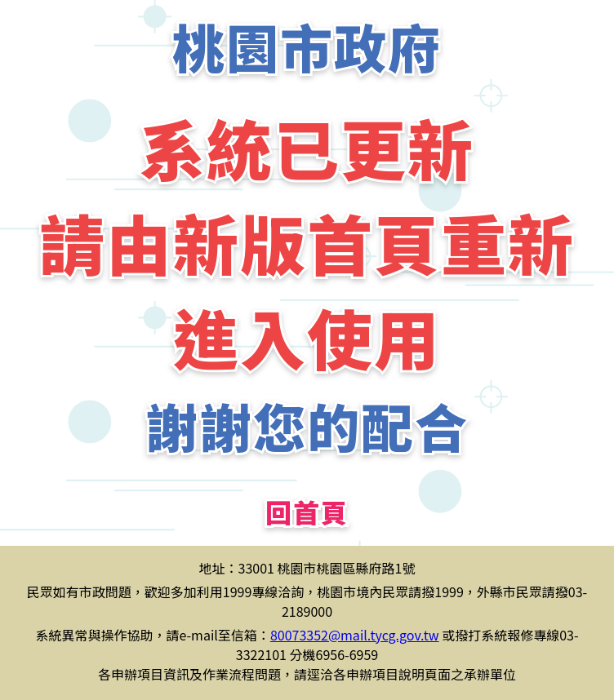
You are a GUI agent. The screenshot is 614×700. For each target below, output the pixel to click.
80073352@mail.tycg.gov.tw (355, 635)
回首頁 (307, 512)
